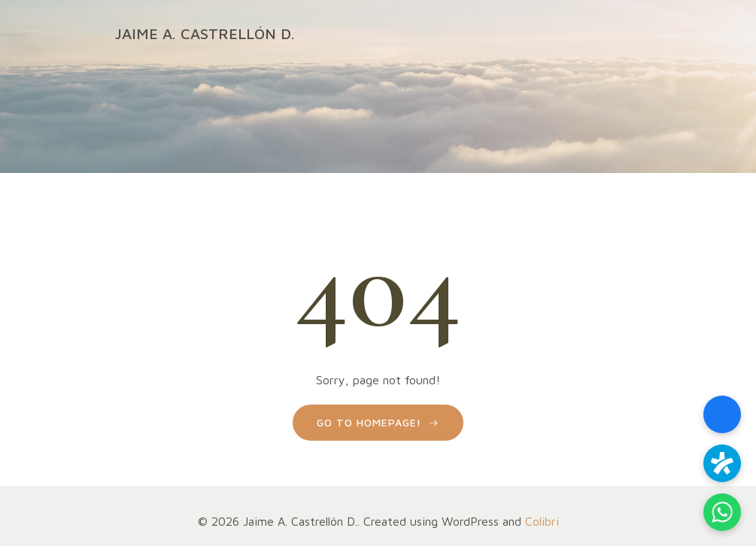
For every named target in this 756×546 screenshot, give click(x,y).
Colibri (542, 521)
